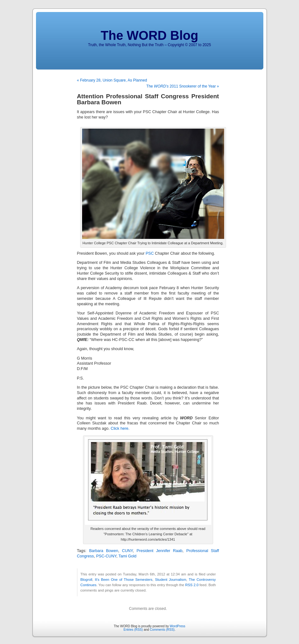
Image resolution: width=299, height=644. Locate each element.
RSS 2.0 (192, 585)
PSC (150, 253)
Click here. (120, 428)
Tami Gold (127, 556)
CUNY (127, 551)
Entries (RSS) (133, 630)
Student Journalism (171, 580)
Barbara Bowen (104, 551)
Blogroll (87, 580)
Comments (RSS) (162, 630)
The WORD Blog (149, 35)
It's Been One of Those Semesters (124, 580)
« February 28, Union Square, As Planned (112, 80)
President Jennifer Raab (159, 551)
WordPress (178, 626)
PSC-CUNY (106, 556)
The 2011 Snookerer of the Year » (183, 86)
